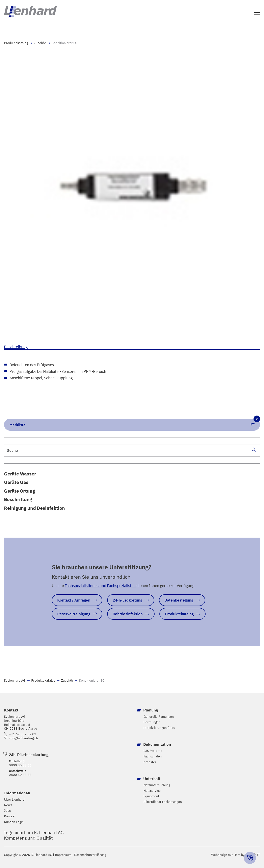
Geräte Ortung (20, 491)
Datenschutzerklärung (90, 855)
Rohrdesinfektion (128, 614)
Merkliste (135, 423)
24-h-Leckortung (127, 600)
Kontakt (10, 816)
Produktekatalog (16, 43)
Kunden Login (14, 822)
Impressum (63, 855)
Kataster (150, 762)
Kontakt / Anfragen (74, 600)
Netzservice (152, 790)
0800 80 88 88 (20, 775)
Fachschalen (153, 756)
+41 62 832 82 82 (23, 734)
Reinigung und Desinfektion (34, 508)
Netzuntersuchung (157, 785)
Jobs (7, 811)
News (8, 805)
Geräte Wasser (20, 474)
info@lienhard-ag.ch (23, 738)
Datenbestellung (179, 600)
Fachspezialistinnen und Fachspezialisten (100, 585)
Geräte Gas (16, 482)
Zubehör (40, 43)
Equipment (151, 796)
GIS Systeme (153, 751)
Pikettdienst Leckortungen (163, 802)
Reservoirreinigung (74, 614)
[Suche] (254, 450)
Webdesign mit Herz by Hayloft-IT (236, 855)
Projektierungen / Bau (159, 728)
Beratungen (152, 722)
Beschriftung (18, 499)
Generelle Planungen (159, 717)
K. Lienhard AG (15, 680)
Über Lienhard (14, 800)
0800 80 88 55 (20, 765)
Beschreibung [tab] (16, 347)
